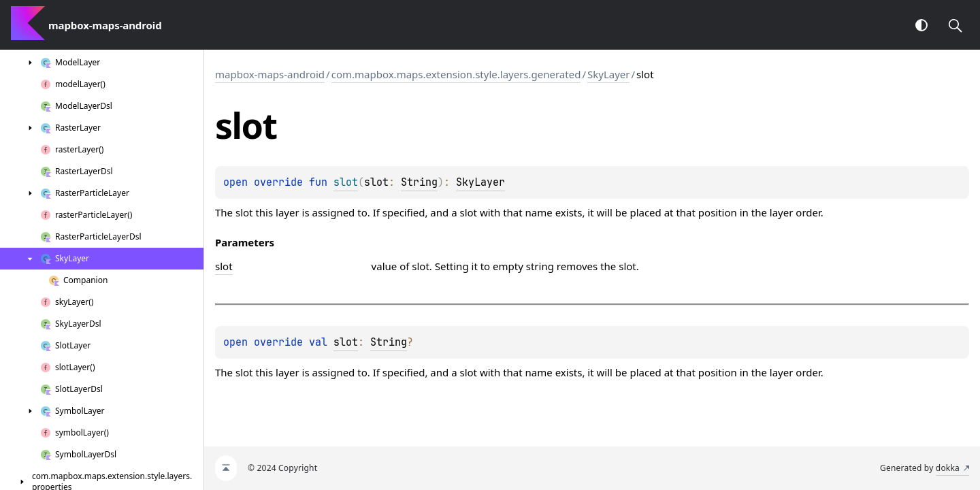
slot (346, 342)
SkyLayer (608, 74)
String (419, 182)
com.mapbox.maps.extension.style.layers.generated (456, 74)
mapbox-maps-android (270, 74)
